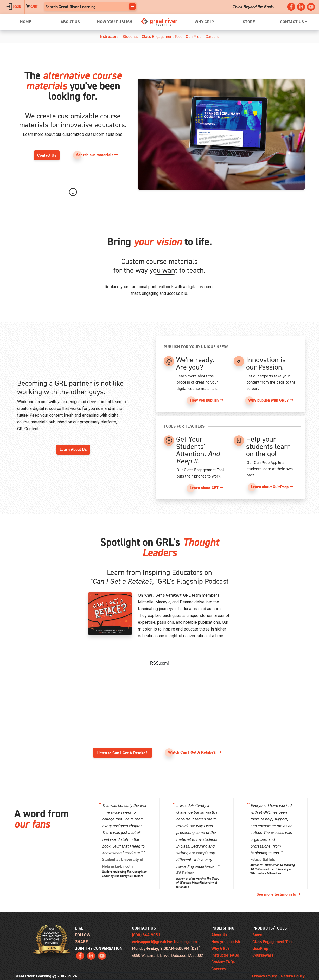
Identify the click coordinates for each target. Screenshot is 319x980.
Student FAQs (223, 962)
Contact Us (47, 155)
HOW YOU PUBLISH (115, 22)
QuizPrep (194, 36)
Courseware (263, 955)
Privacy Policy (264, 976)
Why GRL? (220, 948)
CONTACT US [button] (292, 22)
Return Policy (293, 976)
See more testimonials (279, 894)
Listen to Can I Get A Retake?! (123, 753)
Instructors (109, 36)
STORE (249, 22)
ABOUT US (70, 22)
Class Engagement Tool (162, 36)
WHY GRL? (204, 22)
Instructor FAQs (225, 955)
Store (257, 935)
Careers (212, 36)
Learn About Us (73, 450)
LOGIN (14, 7)
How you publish (226, 942)
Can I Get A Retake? (160, 688)
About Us (219, 935)
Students (130, 36)
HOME (25, 22)
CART (32, 7)
